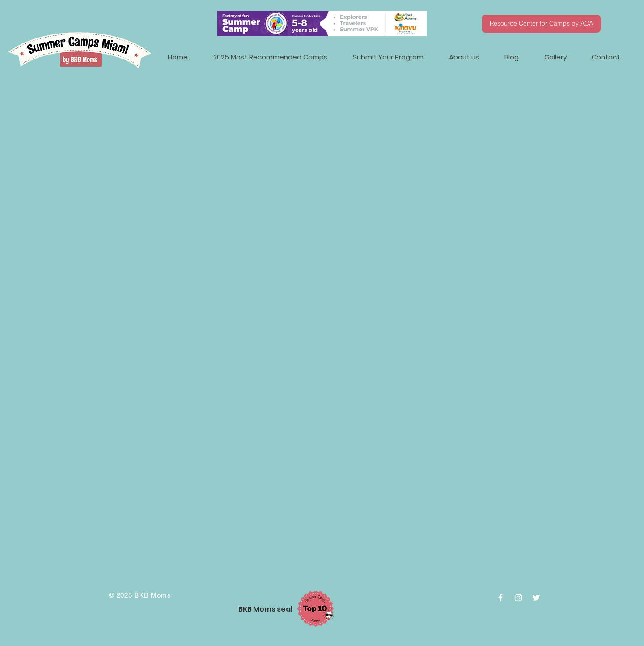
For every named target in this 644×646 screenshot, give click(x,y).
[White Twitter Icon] (536, 598)
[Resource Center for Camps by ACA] (541, 24)
